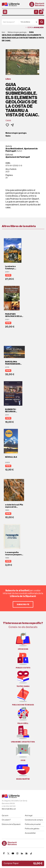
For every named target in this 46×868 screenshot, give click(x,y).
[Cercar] (41, 22)
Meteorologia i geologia (16, 133)
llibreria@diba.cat (9, 809)
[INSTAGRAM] (17, 853)
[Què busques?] (10, 22)
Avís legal (29, 815)
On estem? (6, 820)
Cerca (35, 27)
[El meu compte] (36, 12)
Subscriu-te (23, 604)
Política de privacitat (33, 824)
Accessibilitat (30, 833)
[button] (41, 12)
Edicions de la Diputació (11, 824)
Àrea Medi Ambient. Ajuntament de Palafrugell (22, 150)
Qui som (5, 815)
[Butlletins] (26, 853)
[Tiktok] (31, 853)
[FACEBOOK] (4, 853)
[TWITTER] (8, 853)
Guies (8, 136)
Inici (3, 32)
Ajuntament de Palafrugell (18, 157)
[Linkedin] (22, 853)
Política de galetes (32, 829)
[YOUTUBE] (13, 853)
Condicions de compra (34, 820)
